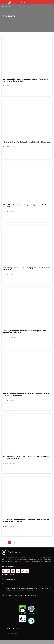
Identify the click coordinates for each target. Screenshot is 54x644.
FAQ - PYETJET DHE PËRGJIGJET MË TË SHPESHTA (21, 595)
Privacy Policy (5, 634)
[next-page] (16, 542)
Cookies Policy (15, 634)
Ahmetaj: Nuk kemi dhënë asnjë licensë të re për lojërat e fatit (26, 142)
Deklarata (6, 86)
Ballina (3, 7)
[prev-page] (3, 542)
